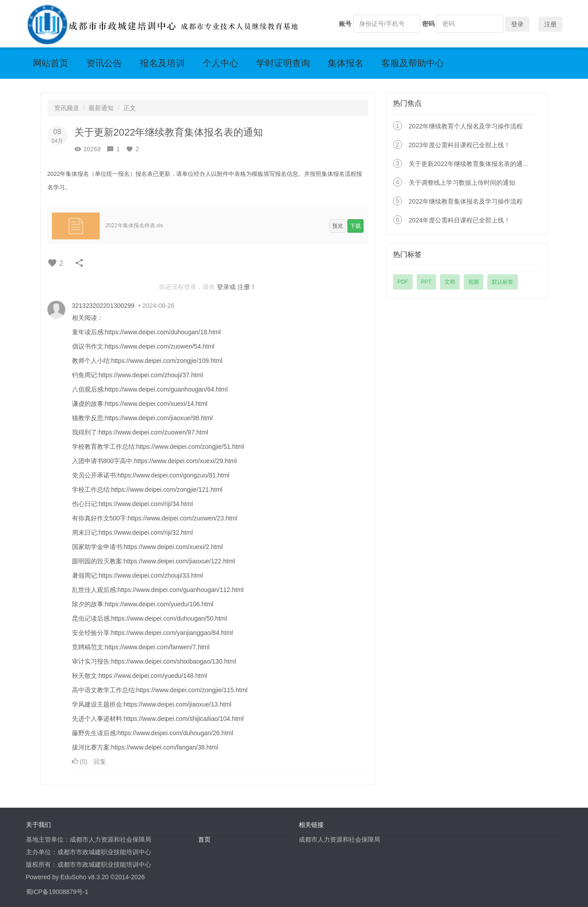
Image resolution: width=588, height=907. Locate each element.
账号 (345, 24)
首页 (204, 839)
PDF (403, 282)
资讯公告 (104, 63)
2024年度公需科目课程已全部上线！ (459, 220)
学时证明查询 (283, 63)
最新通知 (101, 108)
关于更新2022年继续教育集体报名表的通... (468, 164)
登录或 (226, 287)
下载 (355, 226)
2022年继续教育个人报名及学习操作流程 (466, 126)
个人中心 (220, 63)
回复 (100, 762)
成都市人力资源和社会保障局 (339, 839)
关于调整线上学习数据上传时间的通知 (462, 183)
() (81, 762)
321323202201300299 (103, 306)
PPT (426, 282)
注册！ (247, 287)
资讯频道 (67, 108)
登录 (517, 24)
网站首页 (51, 63)
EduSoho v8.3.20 (84, 877)
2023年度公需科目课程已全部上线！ (459, 145)
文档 (450, 282)
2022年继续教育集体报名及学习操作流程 (466, 201)
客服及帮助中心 (413, 63)
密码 (428, 24)
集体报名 (346, 63)
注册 (550, 24)
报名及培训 (162, 63)
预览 (338, 226)
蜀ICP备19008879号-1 (57, 892)
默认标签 (503, 282)
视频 (474, 282)
